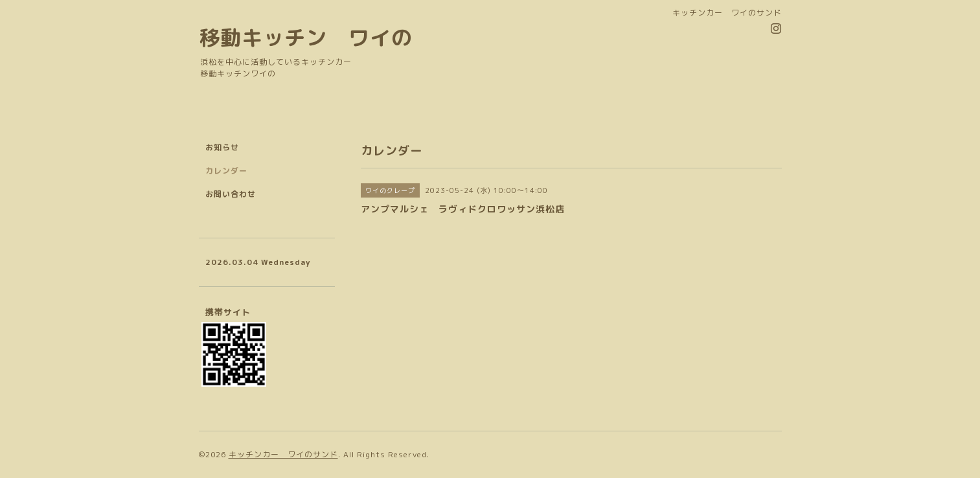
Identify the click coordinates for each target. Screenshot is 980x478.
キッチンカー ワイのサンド (283, 454)
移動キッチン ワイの (306, 37)
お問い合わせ (231, 194)
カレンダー (226, 171)
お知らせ (222, 147)
